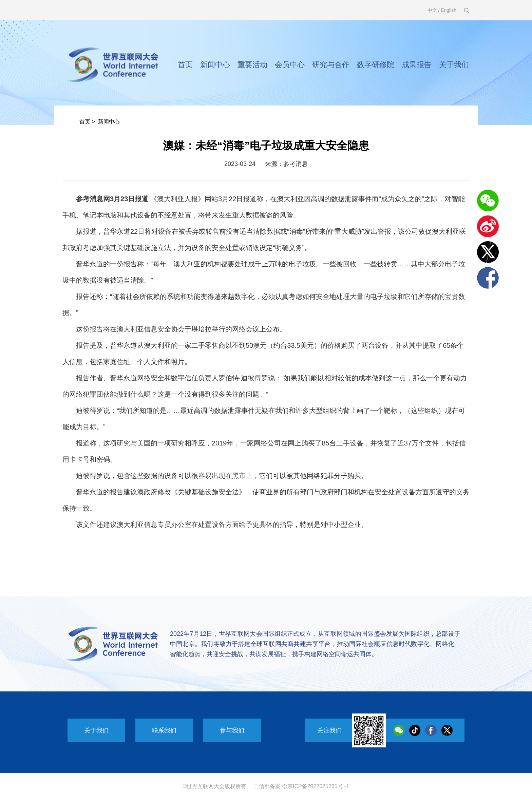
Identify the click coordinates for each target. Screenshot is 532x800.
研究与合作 (331, 65)
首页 (185, 65)
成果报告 (417, 65)
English (449, 10)
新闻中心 (215, 65)
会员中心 (290, 65)
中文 (432, 10)
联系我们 (164, 730)
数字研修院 (376, 65)
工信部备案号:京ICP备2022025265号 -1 (301, 786)
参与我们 (232, 730)
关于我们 (454, 65)
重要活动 (252, 65)
